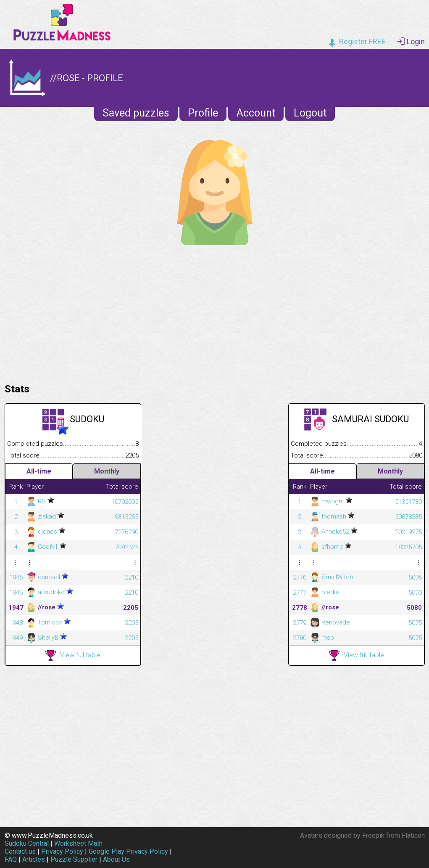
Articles (34, 859)
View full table (73, 655)
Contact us (20, 851)
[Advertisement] (215, 312)
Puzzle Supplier (74, 859)
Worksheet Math (78, 843)
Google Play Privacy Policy (128, 851)
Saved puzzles (136, 113)
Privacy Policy (62, 851)
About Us (116, 859)
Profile (203, 113)
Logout (310, 113)
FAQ (11, 859)
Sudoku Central (27, 843)
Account (256, 113)
